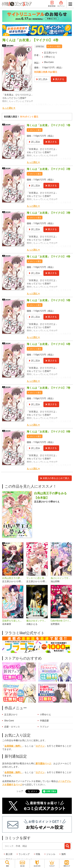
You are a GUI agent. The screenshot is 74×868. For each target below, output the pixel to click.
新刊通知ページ (43, 763)
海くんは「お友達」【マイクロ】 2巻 (48, 169)
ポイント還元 (55, 46)
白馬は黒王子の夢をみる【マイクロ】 (13, 578)
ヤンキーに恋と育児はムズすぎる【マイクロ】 (37, 578)
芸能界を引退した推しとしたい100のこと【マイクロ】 (13, 621)
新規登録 (52, 4)
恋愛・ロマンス (12, 727)
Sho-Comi (49, 62)
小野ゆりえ (50, 57)
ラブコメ (44, 727)
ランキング (24, 854)
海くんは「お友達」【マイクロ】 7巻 (48, 388)
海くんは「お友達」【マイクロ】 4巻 (48, 256)
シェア (20, 791)
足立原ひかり (51, 53)
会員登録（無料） (13, 746)
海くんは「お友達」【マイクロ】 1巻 (48, 125)
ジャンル (51, 854)
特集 (38, 854)
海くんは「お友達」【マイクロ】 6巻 (48, 344)
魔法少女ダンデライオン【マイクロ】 (37, 621)
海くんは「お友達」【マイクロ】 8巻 (48, 432)
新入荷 (9, 854)
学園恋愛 (44, 721)
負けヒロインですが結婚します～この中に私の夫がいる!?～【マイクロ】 (61, 578)
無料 (64, 854)
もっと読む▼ (9, 108)
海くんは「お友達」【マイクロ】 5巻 (48, 300)
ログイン (61, 4)
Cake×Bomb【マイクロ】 (61, 621)
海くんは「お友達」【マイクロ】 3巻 (48, 213)
